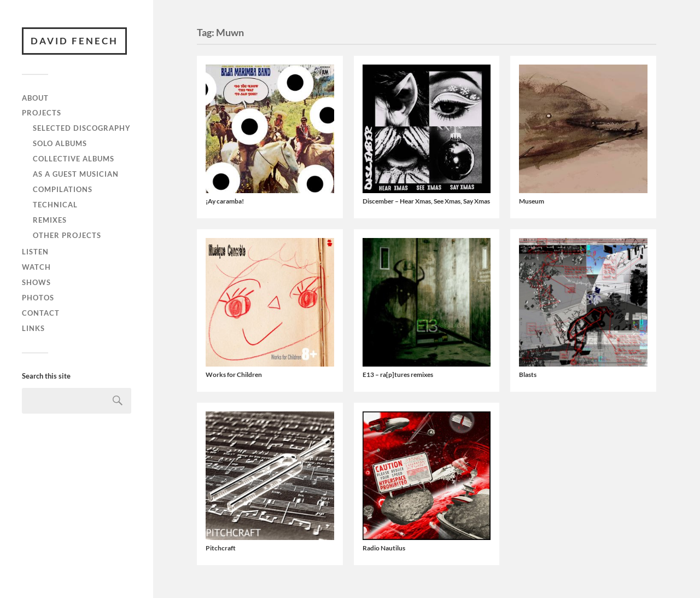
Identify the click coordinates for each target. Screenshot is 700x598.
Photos (38, 298)
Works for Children (234, 375)
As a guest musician (76, 174)
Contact (41, 313)
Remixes (50, 220)
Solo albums (60, 143)
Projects (42, 113)
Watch (36, 267)
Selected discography (82, 128)
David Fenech (74, 41)
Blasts (528, 375)
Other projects (67, 235)
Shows (36, 282)
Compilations (63, 189)
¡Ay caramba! (225, 201)
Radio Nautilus (384, 548)
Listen (35, 252)
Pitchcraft (221, 548)
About (35, 98)
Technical (55, 205)
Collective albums (74, 159)
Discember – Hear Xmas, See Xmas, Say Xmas (426, 201)
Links (33, 328)
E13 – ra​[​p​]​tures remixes (398, 375)
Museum (532, 201)
